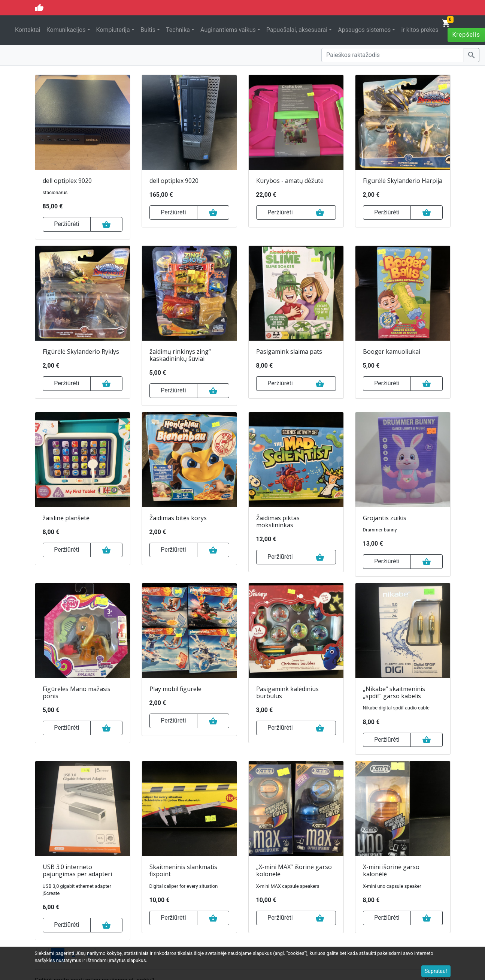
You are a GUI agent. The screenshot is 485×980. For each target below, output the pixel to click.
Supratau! (436, 971)
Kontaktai (28, 30)
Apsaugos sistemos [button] (364, 30)
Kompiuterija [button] (113, 30)
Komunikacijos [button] (66, 30)
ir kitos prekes (420, 30)
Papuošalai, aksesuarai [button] (297, 30)
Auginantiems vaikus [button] (228, 30)
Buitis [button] (148, 30)
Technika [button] (178, 30)
